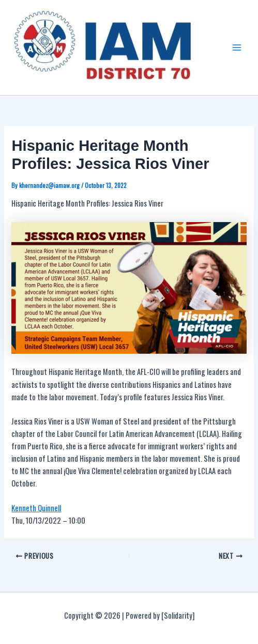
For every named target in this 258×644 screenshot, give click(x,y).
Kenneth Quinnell (36, 508)
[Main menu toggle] (237, 48)
